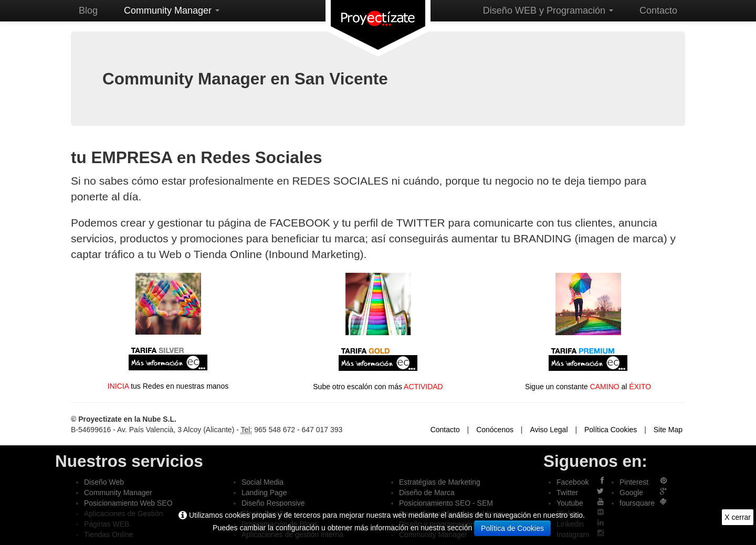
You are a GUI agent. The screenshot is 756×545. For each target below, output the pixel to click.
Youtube (570, 503)
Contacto (658, 10)
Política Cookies (611, 430)
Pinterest (634, 482)
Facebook (573, 482)
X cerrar (738, 517)
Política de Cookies (512, 528)
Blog (88, 10)
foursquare (637, 503)
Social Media (262, 482)
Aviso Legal (549, 430)
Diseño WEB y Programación (548, 10)
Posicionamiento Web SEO (128, 503)
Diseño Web (104, 482)
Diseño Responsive (273, 503)
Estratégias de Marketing (440, 482)
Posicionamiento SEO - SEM (446, 503)
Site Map (668, 430)
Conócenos (495, 430)
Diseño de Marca (427, 493)
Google (631, 493)
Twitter (567, 493)
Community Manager (172, 10)
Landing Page (264, 493)
